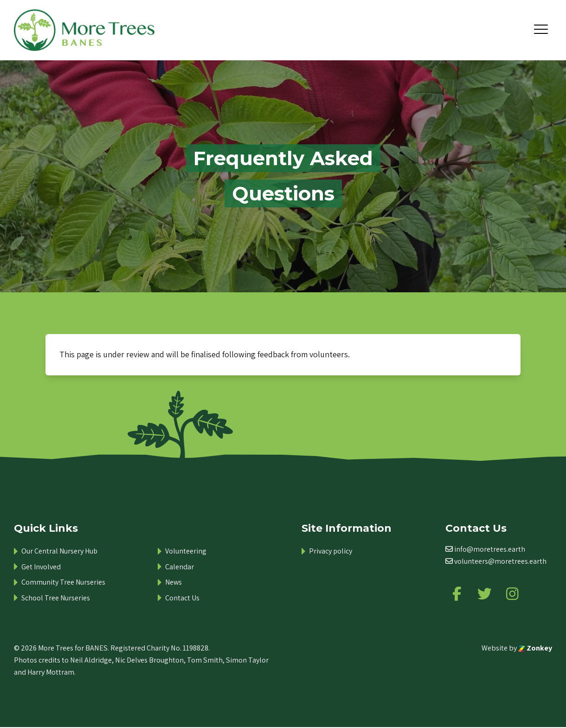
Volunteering (186, 551)
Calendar (180, 567)
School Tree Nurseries (56, 598)
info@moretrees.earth (490, 549)
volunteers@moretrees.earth (500, 561)
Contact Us (182, 598)
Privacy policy (331, 551)
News (174, 582)
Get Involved (41, 567)
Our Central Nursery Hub (59, 551)
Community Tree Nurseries (63, 582)
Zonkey (535, 649)
